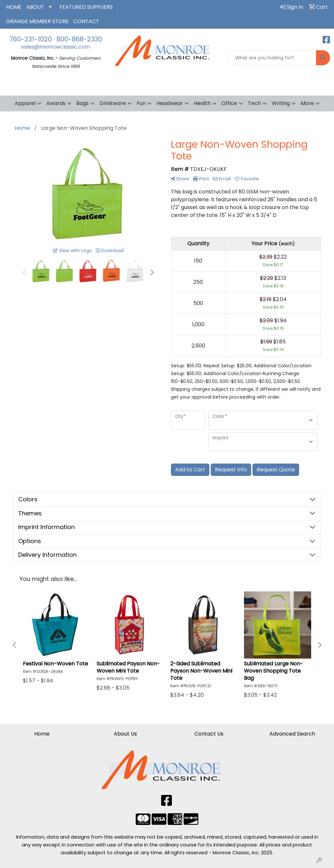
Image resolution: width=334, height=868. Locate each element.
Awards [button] (56, 103)
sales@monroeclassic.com (56, 47)
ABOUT (35, 7)
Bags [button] (83, 103)
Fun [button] (141, 103)
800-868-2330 (79, 39)
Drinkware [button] (113, 103)
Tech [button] (254, 103)
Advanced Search (292, 734)
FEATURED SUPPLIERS (86, 7)
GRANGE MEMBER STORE (38, 21)
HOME (14, 7)
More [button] (307, 103)
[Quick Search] (272, 58)
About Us (125, 734)
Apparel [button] (25, 103)
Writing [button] (281, 103)
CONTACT (86, 21)
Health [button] (202, 103)
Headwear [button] (170, 103)
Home (42, 734)
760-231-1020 (31, 39)
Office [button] (229, 103)
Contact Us (209, 734)
